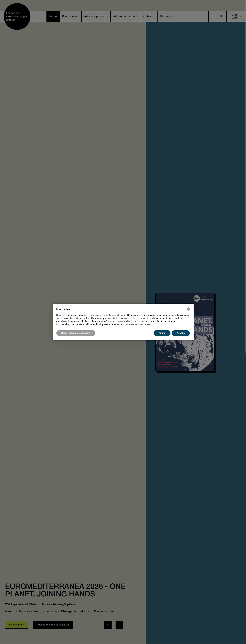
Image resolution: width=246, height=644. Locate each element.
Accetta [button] (181, 333)
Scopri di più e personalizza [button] (76, 333)
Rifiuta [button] (162, 333)
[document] (123, 317)
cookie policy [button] (79, 318)
